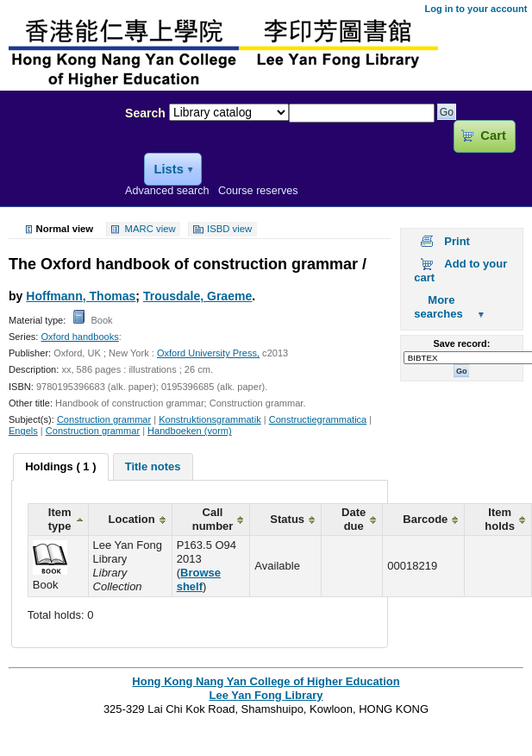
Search (145, 113)
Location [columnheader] (132, 519)
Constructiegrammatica (318, 419)
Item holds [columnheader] (500, 519)
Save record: (461, 343)
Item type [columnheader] (60, 519)
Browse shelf (199, 580)
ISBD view (229, 230)
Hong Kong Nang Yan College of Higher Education (266, 681)
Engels (23, 431)
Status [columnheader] (287, 519)
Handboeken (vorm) (190, 431)
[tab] (60, 467)
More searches (438, 307)
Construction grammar (104, 419)
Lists (168, 169)
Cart (493, 135)
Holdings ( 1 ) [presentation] (60, 466)
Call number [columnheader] (213, 519)
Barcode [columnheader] (425, 519)
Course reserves (258, 191)
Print (457, 241)
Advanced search (167, 191)
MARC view (150, 230)
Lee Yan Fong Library (58, 150)
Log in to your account (476, 9)
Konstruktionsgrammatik (210, 419)
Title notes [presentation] (153, 466)
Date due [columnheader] (354, 519)
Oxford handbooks (79, 337)
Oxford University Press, (208, 353)
